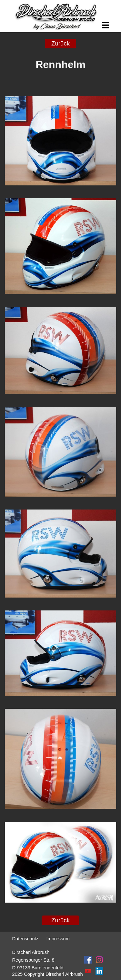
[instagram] (99, 960)
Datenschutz (25, 939)
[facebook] (88, 960)
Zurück (60, 43)
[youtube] (88, 971)
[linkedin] (99, 971)
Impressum (58, 939)
